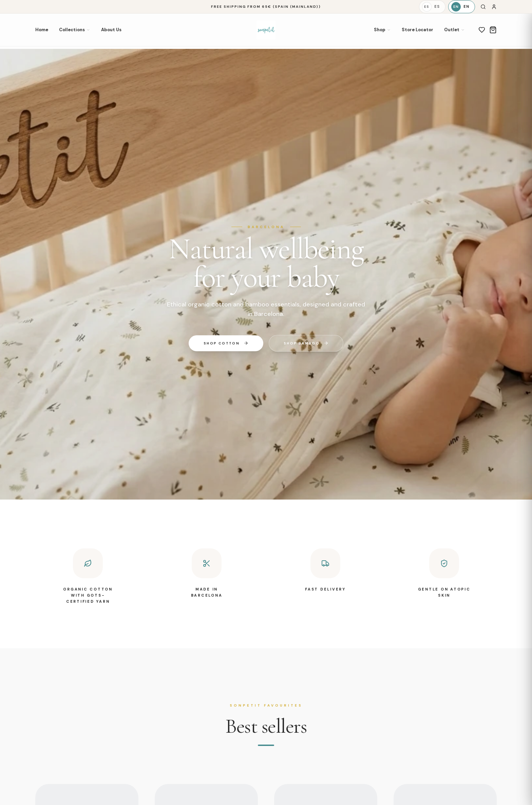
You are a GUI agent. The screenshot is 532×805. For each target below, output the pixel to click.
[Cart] (493, 30)
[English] (462, 7)
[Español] (432, 7)
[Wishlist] (482, 30)
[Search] (483, 7)
